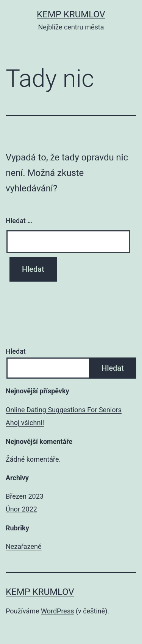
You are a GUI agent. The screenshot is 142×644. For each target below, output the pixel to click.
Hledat (16, 351)
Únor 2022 (21, 509)
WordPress (57, 611)
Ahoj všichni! (25, 423)
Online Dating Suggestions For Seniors (64, 410)
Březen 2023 (25, 496)
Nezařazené (23, 546)
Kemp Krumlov (71, 14)
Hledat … (19, 221)
